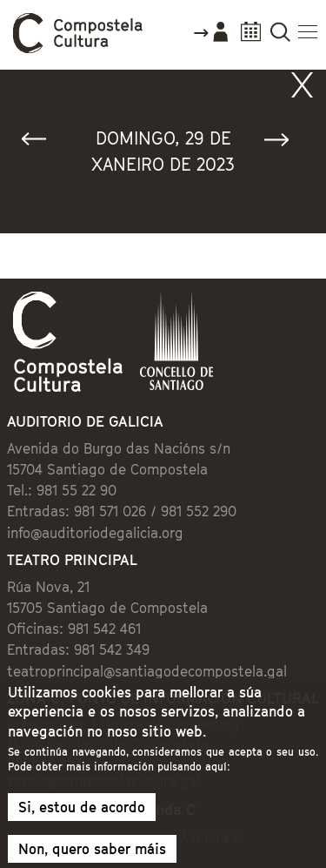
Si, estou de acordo (82, 816)
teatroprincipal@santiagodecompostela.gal (147, 671)
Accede (210, 38)
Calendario (251, 37)
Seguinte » (284, 143)
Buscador (280, 37)
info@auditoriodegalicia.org (95, 533)
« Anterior (42, 143)
